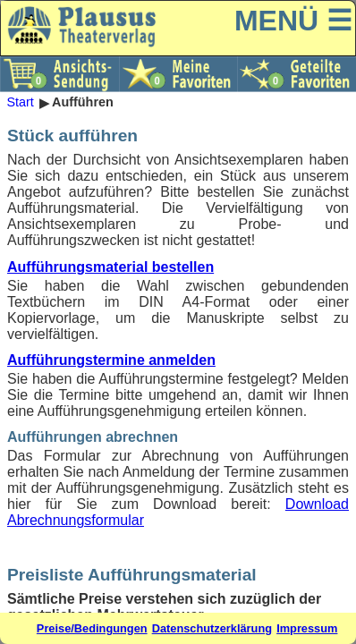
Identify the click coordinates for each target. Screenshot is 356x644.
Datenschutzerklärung (212, 628)
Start (20, 103)
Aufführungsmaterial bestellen (110, 267)
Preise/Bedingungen (92, 628)
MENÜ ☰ (293, 21)
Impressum (307, 628)
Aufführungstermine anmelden (111, 360)
